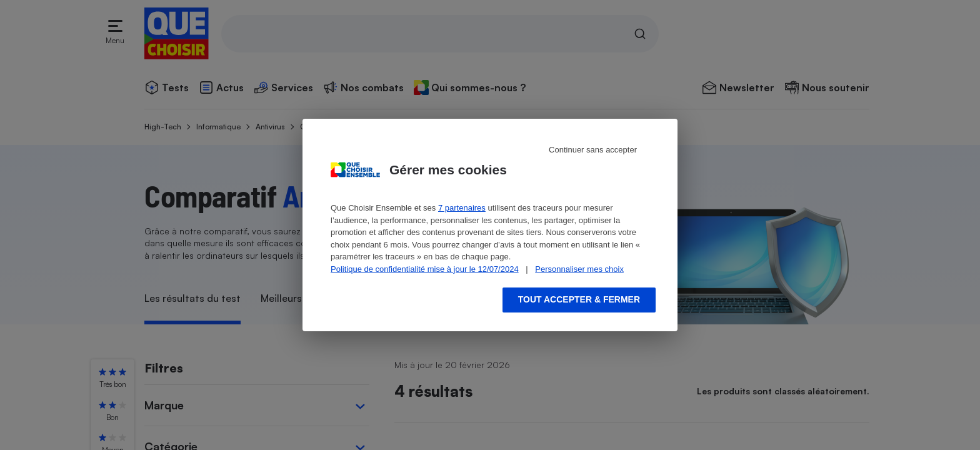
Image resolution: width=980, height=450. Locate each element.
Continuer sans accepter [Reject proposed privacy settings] (593, 150)
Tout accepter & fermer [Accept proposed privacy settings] (579, 299)
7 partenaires (462, 208)
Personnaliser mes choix (579, 269)
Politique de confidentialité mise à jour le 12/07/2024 (425, 269)
